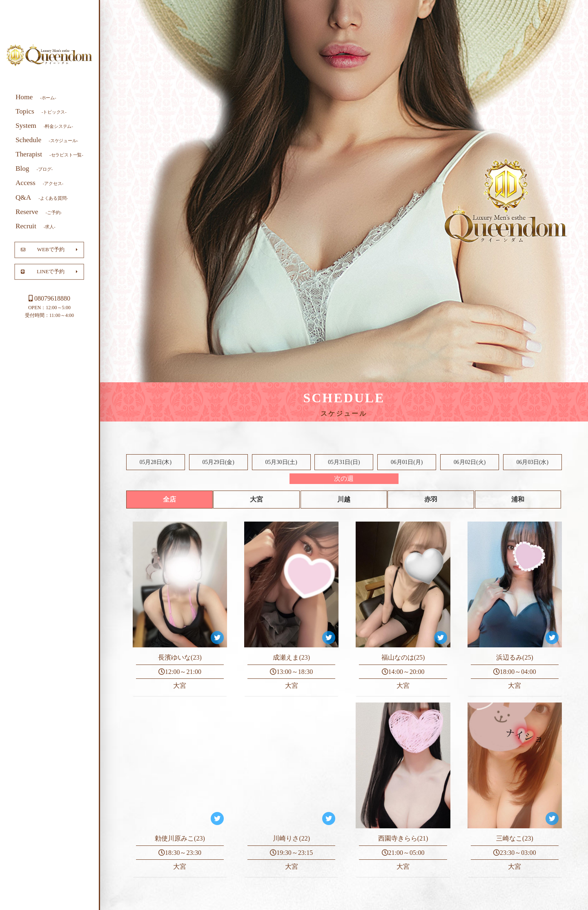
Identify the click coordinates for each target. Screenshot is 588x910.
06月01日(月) (407, 462)
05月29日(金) (218, 462)
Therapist (49, 154)
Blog (34, 168)
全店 (169, 499)
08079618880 (49, 298)
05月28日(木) (156, 462)
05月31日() (344, 462)
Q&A (42, 197)
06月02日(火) (470, 462)
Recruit (36, 226)
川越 (344, 499)
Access (39, 183)
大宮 (256, 499)
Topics (41, 111)
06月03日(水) (532, 462)
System (44, 125)
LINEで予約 (49, 271)
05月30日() (281, 462)
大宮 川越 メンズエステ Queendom (49, 56)
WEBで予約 (49, 250)
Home (36, 97)
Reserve (39, 211)
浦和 (518, 499)
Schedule (47, 140)
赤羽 (431, 499)
